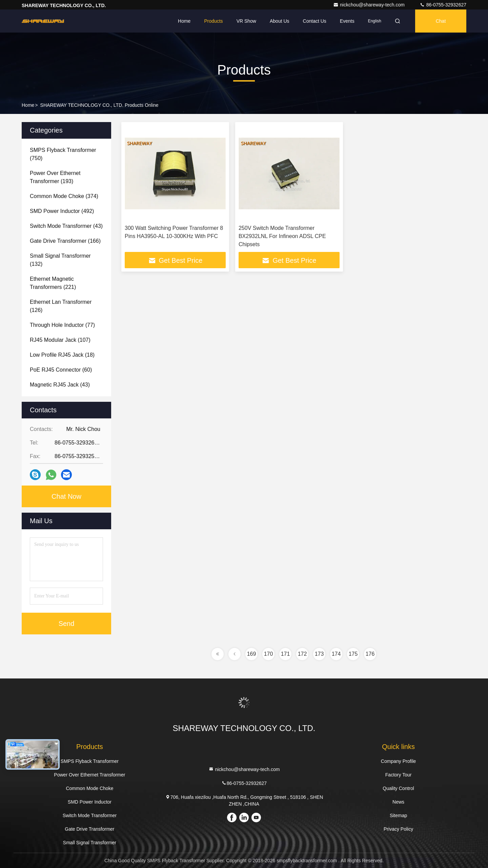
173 (319, 654)
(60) (61, 370)
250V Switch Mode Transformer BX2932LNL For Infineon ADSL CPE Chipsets (282, 236)
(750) (63, 154)
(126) (61, 306)
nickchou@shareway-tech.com (370, 5)
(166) (65, 241)
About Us (280, 21)
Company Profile (399, 761)
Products (213, 21)
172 (302, 654)
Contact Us (315, 21)
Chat (441, 21)
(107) (60, 340)
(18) (62, 355)
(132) (60, 260)
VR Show (246, 21)
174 (336, 654)
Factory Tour (399, 775)
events (347, 21)
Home (184, 21)
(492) (62, 211)
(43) (66, 226)
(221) (53, 283)
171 (286, 654)
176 (370, 654)
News (398, 802)
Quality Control (398, 788)
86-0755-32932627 (443, 5)
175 (353, 654)
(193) (55, 177)
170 (269, 654)
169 (252, 654)
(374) (64, 196)
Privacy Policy (398, 829)
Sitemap (398, 815)
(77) (62, 325)
